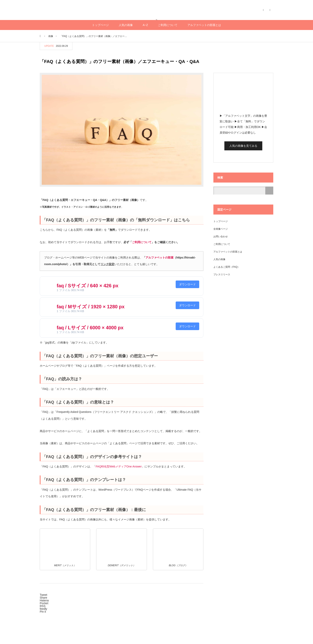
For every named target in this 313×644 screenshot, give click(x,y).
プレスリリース (222, 275)
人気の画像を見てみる (243, 146)
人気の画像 (126, 25)
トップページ (100, 25)
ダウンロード (187, 284)
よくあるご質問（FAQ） (227, 267)
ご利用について (168, 25)
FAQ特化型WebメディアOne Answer (119, 466)
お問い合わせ (221, 237)
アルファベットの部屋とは (204, 25)
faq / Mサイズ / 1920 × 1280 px (91, 307)
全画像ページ (221, 229)
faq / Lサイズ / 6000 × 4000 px (90, 328)
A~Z (145, 25)
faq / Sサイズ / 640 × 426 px (88, 286)
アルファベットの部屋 (159, 258)
